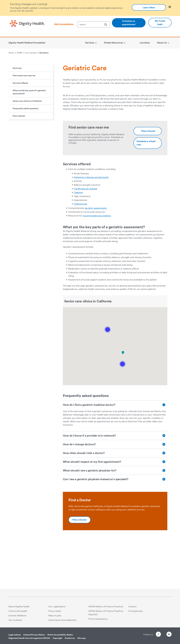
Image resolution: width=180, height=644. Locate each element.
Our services (32, 53)
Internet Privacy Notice (34, 635)
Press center (55, 611)
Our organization (57, 607)
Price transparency (98, 619)
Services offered (20, 130)
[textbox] (94, 24)
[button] (108, 377)
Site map (81, 638)
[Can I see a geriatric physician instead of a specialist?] (115, 526)
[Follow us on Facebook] (153, 635)
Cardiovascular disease (85, 236)
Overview (17, 115)
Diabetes (78, 240)
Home (12, 53)
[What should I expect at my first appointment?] (115, 509)
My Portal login (160, 23)
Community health (18, 611)
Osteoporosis (81, 251)
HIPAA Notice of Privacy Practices (106, 607)
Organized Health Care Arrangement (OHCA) (29, 638)
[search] (107, 25)
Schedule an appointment (129, 23)
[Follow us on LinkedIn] (169, 635)
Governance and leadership (62, 620)
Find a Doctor (19, 163)
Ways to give (55, 616)
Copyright (57, 638)
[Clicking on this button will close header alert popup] (170, 7)
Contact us (70, 638)
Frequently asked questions (26, 156)
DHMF (21, 53)
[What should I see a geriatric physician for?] (115, 518)
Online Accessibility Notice (60, 635)
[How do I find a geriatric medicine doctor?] (115, 452)
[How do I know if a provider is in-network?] (115, 483)
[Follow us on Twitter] (161, 633)
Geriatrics (44, 53)
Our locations (15, 620)
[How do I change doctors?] (115, 492)
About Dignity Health (19, 607)
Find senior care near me (24, 123)
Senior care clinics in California (27, 148)
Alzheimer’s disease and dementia (91, 225)
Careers (132, 607)
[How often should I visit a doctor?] (115, 500)
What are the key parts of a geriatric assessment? (29, 139)
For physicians (136, 611)
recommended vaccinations (97, 263)
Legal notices (15, 635)
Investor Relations (17, 616)
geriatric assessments (96, 255)
